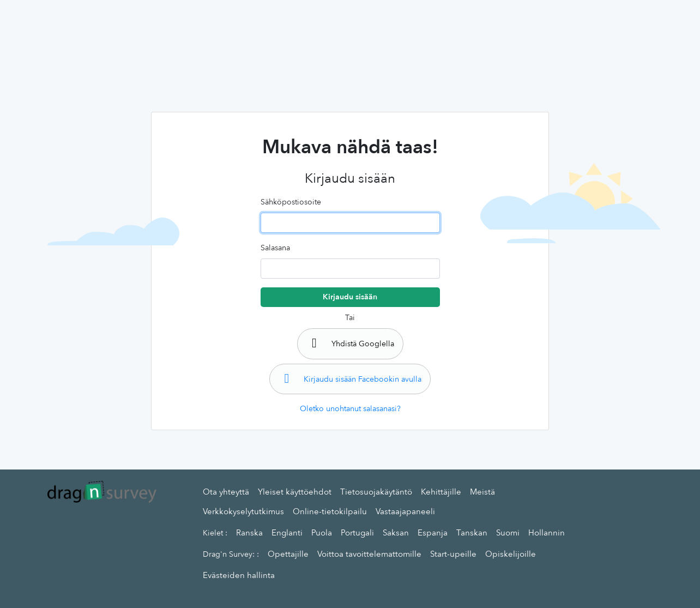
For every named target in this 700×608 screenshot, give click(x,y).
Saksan (396, 533)
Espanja (433, 533)
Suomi (508, 533)
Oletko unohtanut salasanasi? (350, 409)
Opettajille (288, 554)
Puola (322, 533)
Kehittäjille (441, 492)
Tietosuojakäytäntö (376, 492)
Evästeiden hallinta (239, 575)
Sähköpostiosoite (291, 202)
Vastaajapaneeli (405, 511)
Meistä (482, 492)
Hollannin (547, 533)
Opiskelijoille (511, 554)
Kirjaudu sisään (350, 297)
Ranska (249, 533)
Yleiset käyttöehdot (295, 492)
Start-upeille (453, 554)
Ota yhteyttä (226, 492)
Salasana (275, 248)
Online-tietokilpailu (330, 511)
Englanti (287, 533)
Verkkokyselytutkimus (243, 511)
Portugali (357, 533)
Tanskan (472, 533)
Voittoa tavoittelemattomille (369, 554)
